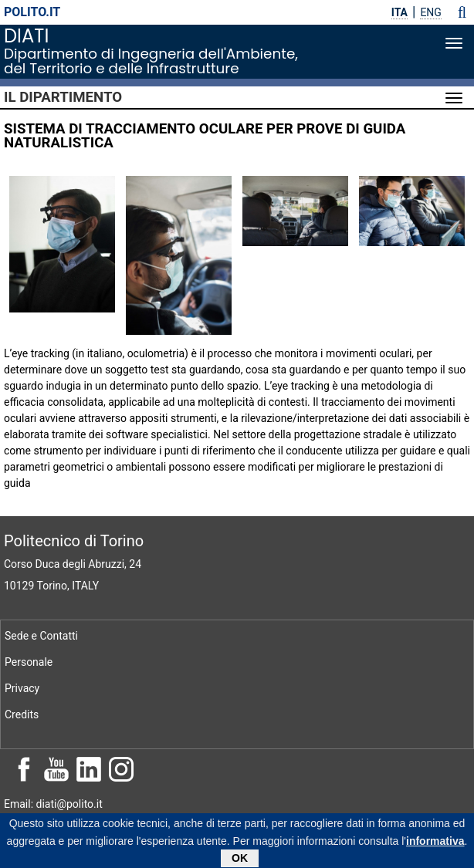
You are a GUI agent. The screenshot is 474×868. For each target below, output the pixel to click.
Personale (29, 662)
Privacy (22, 688)
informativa (435, 843)
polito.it (32, 12)
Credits (22, 714)
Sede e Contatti (41, 636)
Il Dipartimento (63, 97)
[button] (462, 12)
